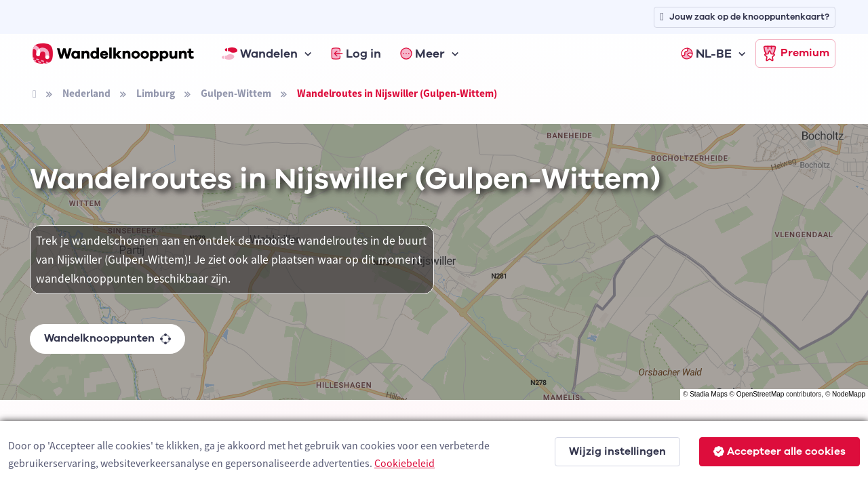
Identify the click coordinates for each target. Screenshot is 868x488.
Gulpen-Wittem (236, 93)
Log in (356, 54)
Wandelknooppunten (107, 338)
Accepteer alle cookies (780, 451)
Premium (795, 54)
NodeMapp (849, 394)
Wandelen (260, 54)
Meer (422, 54)
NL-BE (706, 54)
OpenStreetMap (761, 394)
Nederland (86, 93)
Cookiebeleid (405, 463)
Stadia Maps (709, 394)
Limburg (156, 93)
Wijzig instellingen (617, 451)
